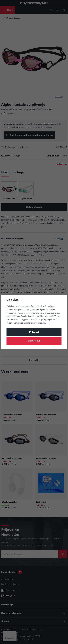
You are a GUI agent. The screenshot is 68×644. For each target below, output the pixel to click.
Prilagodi (34, 332)
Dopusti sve (34, 341)
